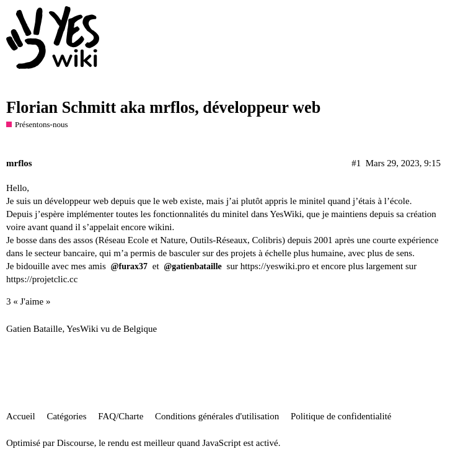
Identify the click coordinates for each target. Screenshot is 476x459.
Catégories (66, 416)
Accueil (21, 416)
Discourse (76, 443)
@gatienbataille (193, 266)
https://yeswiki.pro (275, 266)
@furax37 (129, 266)
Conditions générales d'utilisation (217, 416)
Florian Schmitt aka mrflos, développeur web (163, 108)
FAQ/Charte (121, 416)
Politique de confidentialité (341, 416)
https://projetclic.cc (42, 279)
